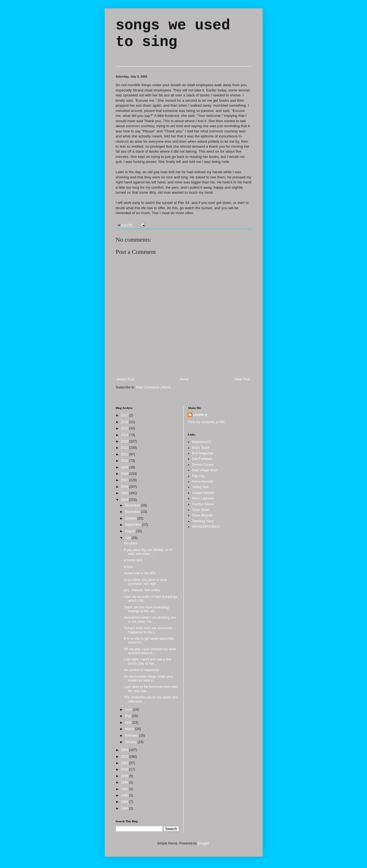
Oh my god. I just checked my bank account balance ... (150, 651)
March (130, 729)
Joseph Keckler (203, 493)
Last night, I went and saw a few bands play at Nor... (147, 661)
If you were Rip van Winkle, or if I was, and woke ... (148, 552)
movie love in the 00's (140, 573)
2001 (125, 763)
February (132, 736)
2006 (125, 487)
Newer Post (126, 379)
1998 (125, 782)
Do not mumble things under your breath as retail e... (148, 678)
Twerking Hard (203, 521)
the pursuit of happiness (141, 670)
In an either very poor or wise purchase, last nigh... (145, 582)
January (131, 742)
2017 (125, 415)
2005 (125, 493)
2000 (125, 769)
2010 (125, 461)
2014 (125, 435)
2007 (125, 480)
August (130, 531)
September (133, 525)
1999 (125, 776)
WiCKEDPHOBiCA (206, 527)
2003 (125, 750)
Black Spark (201, 448)
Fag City (198, 476)
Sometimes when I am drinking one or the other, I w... (150, 619)
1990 (125, 795)
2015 (125, 428)
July (128, 538)
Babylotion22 (202, 442)
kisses (128, 567)
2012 (125, 448)
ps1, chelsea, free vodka (142, 590)
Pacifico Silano (203, 504)
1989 (125, 802)
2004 (125, 500)
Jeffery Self (200, 487)
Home (184, 379)
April (128, 723)
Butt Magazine (203, 453)
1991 (125, 789)
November (133, 512)
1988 (125, 808)
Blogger (203, 843)
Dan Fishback (202, 459)
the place (131, 543)
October (131, 518)
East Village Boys (205, 470)
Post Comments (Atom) (153, 387)
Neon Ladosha (203, 498)
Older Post (242, 379)
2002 (125, 757)
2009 (125, 467)
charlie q (200, 415)
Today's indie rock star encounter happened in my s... (148, 630)
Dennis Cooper (203, 465)
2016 (125, 422)
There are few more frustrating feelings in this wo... (146, 609)
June (129, 710)
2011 (125, 454)
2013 (125, 441)
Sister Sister (201, 510)
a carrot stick (133, 560)
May (128, 716)
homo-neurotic (203, 482)
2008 (125, 474)
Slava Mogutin (202, 515)
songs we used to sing (173, 34)
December (133, 505)
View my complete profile (206, 422)
